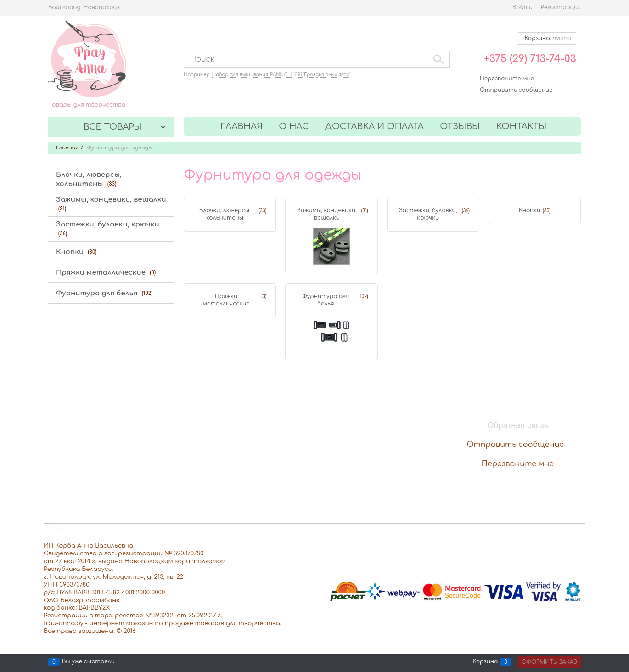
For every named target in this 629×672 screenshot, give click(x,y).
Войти (522, 7)
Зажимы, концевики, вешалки (327, 214)
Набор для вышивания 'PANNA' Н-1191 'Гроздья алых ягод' (281, 75)
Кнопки (530, 210)
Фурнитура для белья (326, 300)
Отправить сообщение (516, 90)
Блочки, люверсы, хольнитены (225, 214)
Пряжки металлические (226, 300)
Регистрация (561, 7)
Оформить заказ (549, 662)
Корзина (485, 662)
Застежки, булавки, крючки (428, 214)
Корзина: (547, 38)
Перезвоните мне (507, 79)
